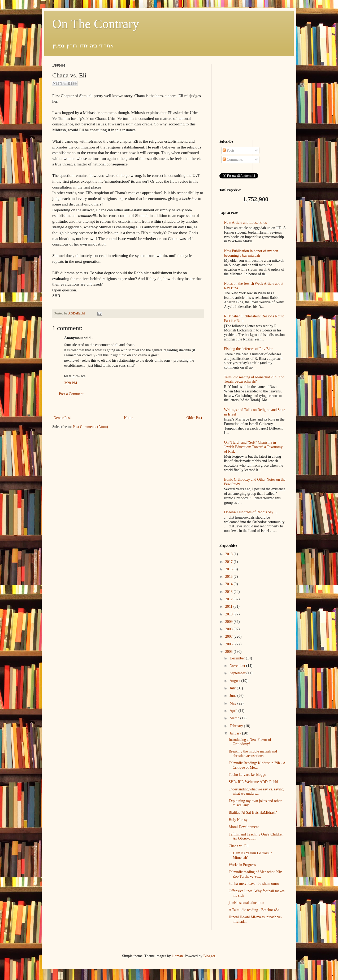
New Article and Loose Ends (246, 223)
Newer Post (62, 418)
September (238, 673)
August (235, 681)
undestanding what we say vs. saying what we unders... (256, 791)
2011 (229, 607)
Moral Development (244, 827)
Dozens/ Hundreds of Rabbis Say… (251, 512)
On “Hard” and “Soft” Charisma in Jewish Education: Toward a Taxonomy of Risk (254, 447)
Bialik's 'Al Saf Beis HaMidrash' (253, 813)
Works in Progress (242, 865)
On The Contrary (96, 24)
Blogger (209, 956)
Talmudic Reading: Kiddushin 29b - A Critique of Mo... (257, 765)
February (237, 726)
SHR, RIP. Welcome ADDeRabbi (253, 782)
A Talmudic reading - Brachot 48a (254, 910)
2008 (229, 629)
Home (129, 418)
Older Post (194, 418)
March (235, 718)
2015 (229, 577)
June (233, 696)
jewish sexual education (246, 903)
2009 (229, 622)
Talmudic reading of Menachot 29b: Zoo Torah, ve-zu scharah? (254, 379)
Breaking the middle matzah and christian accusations (253, 754)
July (233, 688)
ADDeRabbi (77, 313)
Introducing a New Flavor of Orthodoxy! (250, 742)
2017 (229, 562)
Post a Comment (71, 394)
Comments (233, 159)
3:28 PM (71, 383)
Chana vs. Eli (239, 846)
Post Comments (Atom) (90, 427)
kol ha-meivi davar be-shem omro (254, 884)
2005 (229, 652)
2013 (229, 592)
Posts (229, 150)
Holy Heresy (238, 820)
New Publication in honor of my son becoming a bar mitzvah (251, 253)
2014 (229, 584)
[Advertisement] (128, 406)
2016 (229, 569)
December (238, 658)
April (234, 711)
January (236, 733)
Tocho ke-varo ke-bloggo (247, 775)
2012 (229, 599)
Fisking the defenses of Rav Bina (249, 349)
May (233, 703)
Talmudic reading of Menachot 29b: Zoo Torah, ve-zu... (255, 874)
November (238, 666)
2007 (229, 636)
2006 (229, 644)
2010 (229, 614)
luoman (177, 956)
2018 (229, 554)
